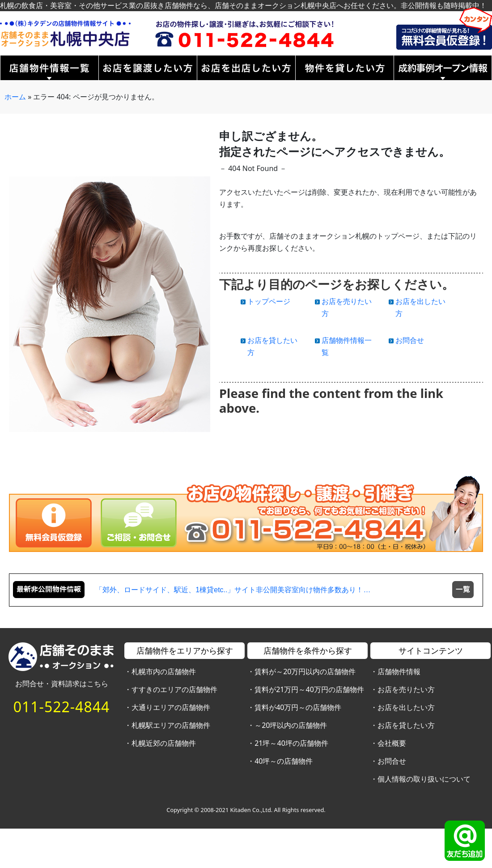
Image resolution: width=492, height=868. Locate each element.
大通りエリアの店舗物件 (171, 707)
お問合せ (410, 340)
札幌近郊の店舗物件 (164, 743)
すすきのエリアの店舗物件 (174, 689)
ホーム (15, 97)
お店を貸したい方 (406, 725)
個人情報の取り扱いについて (424, 779)
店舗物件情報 (399, 671)
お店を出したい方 (406, 707)
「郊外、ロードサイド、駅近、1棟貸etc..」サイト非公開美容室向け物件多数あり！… (233, 590)
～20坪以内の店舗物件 (291, 725)
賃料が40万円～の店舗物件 (298, 707)
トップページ (269, 301)
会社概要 (392, 743)
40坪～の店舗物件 (284, 761)
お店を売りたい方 (406, 689)
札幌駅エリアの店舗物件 (171, 725)
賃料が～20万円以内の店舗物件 (305, 671)
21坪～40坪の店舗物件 (291, 743)
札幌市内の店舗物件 (164, 671)
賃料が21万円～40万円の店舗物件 (309, 689)
